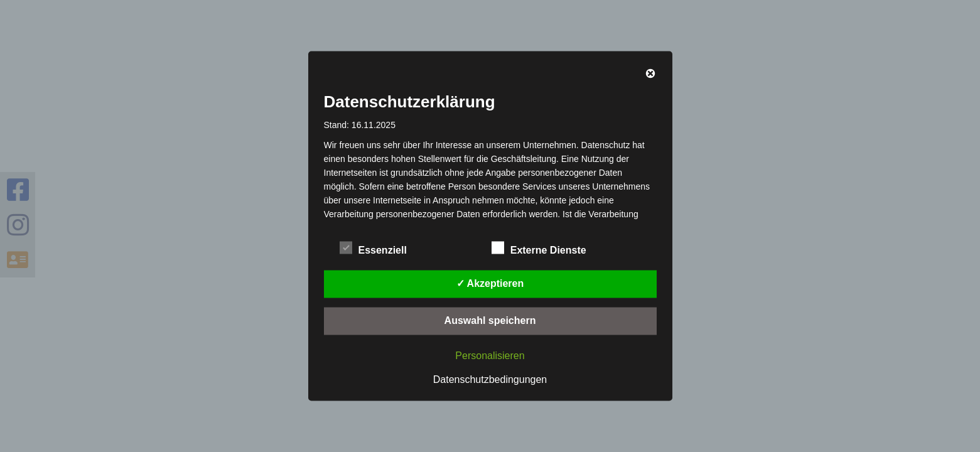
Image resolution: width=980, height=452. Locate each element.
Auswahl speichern (490, 320)
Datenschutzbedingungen (490, 379)
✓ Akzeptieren (490, 283)
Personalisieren (490, 356)
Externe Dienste (539, 249)
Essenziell (373, 249)
